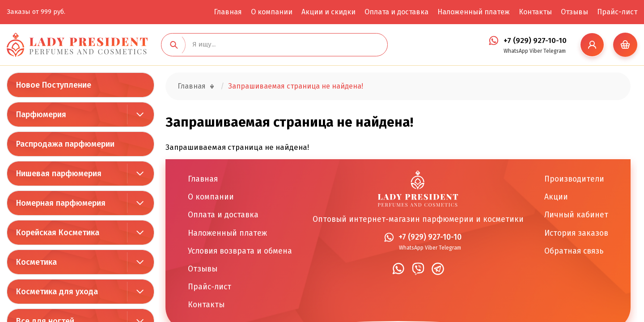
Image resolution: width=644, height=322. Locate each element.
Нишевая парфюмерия (59, 174)
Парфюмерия (41, 114)
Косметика (36, 262)
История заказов (576, 233)
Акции (556, 197)
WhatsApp (516, 51)
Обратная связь (574, 251)
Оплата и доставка (396, 12)
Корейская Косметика (58, 233)
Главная (228, 12)
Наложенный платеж (474, 12)
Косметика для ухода (57, 292)
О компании (272, 12)
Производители (574, 179)
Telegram (555, 51)
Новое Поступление (54, 85)
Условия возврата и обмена (240, 251)
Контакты (535, 12)
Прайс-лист (617, 12)
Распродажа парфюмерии (65, 144)
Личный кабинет (576, 215)
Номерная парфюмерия (61, 203)
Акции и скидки (328, 12)
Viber (536, 51)
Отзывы (574, 12)
